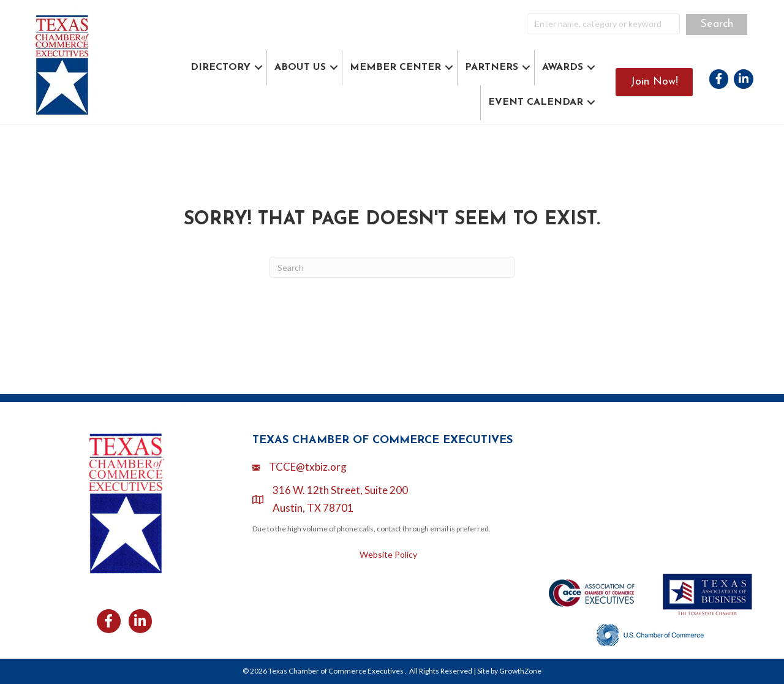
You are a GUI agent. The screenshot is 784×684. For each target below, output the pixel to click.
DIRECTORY (221, 67)
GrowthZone (520, 671)
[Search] (392, 267)
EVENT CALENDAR (536, 102)
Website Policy (388, 554)
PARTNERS (492, 67)
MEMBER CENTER (395, 67)
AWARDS (563, 67)
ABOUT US (300, 67)
